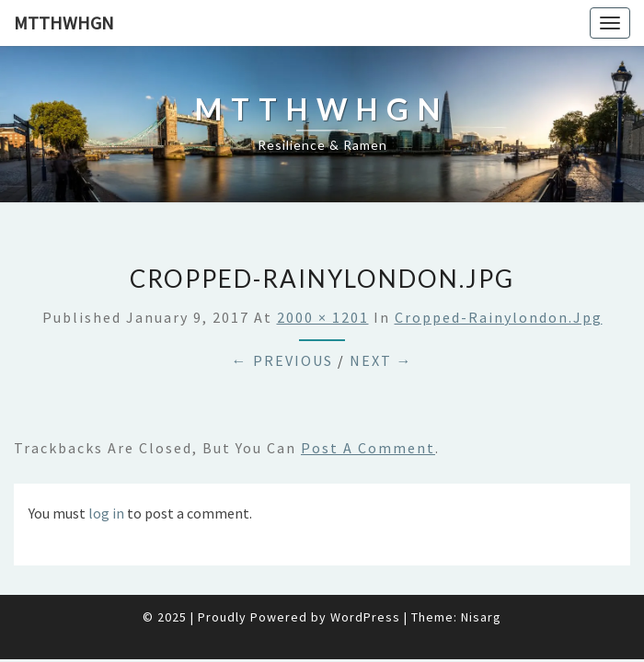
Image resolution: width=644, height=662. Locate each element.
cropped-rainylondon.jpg (499, 317)
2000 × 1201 (323, 317)
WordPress (365, 617)
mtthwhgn (64, 23)
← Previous (282, 360)
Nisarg (481, 617)
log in (106, 513)
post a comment (368, 448)
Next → (381, 360)
